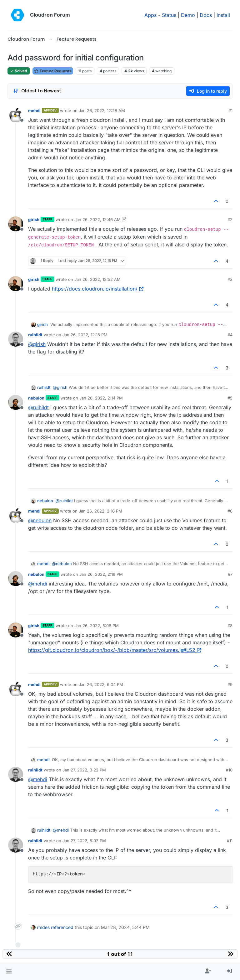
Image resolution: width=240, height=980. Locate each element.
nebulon (36, 398)
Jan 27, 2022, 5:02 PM (84, 841)
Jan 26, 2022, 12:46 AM (97, 219)
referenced (62, 927)
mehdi (34, 111)
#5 (230, 398)
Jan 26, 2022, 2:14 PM (101, 398)
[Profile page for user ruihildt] (16, 339)
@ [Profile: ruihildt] (38, 407)
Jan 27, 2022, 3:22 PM (84, 770)
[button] (9, 971)
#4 (230, 335)
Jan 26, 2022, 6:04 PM (101, 684)
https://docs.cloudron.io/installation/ (98, 289)
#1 (230, 111)
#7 (230, 574)
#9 (230, 684)
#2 (230, 219)
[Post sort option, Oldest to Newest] (37, 91)
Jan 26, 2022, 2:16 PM (100, 511)
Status (169, 15)
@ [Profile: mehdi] (38, 584)
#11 (230, 841)
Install (223, 15)
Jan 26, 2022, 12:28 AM (102, 111)
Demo (188, 15)
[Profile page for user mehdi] (16, 115)
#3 (230, 279)
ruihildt (35, 335)
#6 (230, 511)
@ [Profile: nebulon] (40, 520)
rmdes (43, 927)
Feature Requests (53, 71)
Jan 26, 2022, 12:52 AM (97, 279)
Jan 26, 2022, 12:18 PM (85, 335)
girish (34, 219)
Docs (206, 15)
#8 (230, 626)
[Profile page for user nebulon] (16, 402)
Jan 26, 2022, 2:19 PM (101, 574)
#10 (229, 770)
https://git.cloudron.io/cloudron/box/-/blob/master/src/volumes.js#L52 (115, 650)
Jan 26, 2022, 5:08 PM (97, 626)
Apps (150, 15)
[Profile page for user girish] (16, 224)
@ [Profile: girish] (37, 344)
